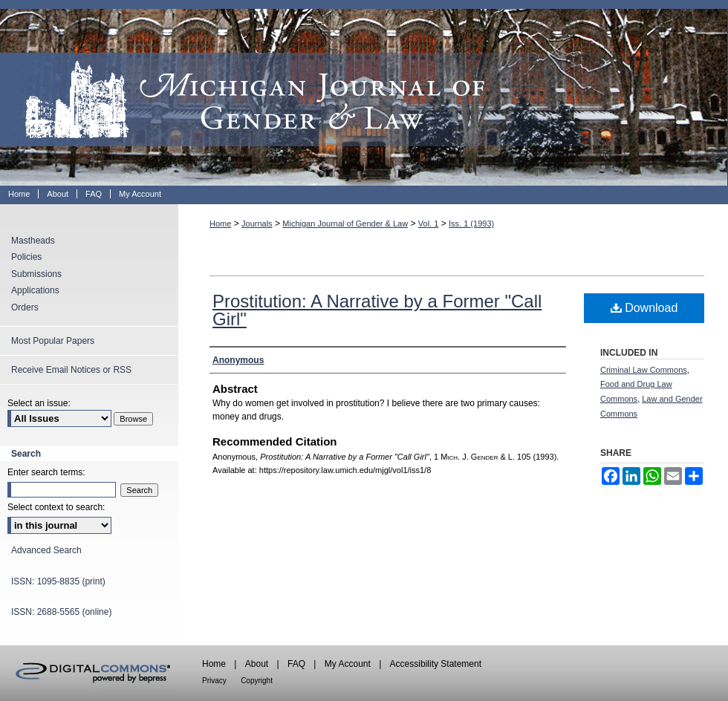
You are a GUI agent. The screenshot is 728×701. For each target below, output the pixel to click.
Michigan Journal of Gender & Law (364, 93)
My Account (348, 664)
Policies (26, 257)
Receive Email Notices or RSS (71, 370)
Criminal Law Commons (644, 370)
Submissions (36, 274)
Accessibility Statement (436, 664)
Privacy (214, 681)
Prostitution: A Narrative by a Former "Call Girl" (377, 310)
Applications (35, 290)
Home (220, 224)
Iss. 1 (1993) (471, 224)
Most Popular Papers (53, 341)
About (257, 664)
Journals (257, 224)
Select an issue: (39, 403)
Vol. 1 (429, 224)
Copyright (257, 681)
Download (644, 308)
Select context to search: (56, 507)
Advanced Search (46, 550)
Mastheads (33, 241)
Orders (25, 307)
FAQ (296, 664)
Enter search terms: (46, 472)
